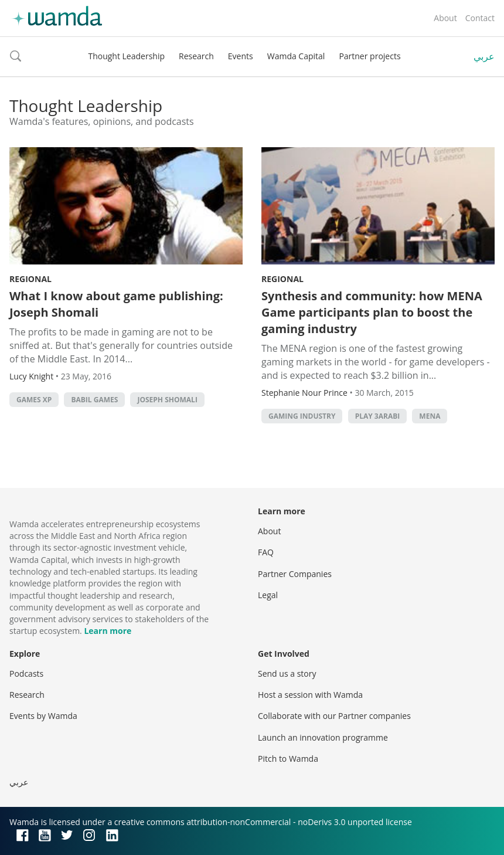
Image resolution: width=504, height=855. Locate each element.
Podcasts (26, 674)
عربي (484, 56)
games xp (34, 400)
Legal (268, 595)
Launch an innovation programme (323, 737)
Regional (30, 279)
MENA (430, 416)
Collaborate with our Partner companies (334, 716)
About (445, 18)
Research (196, 56)
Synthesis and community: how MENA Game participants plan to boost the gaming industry (372, 312)
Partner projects (370, 56)
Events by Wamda (43, 716)
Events (241, 56)
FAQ (266, 552)
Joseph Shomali (167, 400)
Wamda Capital (296, 56)
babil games (94, 400)
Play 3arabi (378, 416)
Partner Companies (295, 574)
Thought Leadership (126, 56)
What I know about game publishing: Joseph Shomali (116, 304)
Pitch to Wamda (288, 759)
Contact (480, 18)
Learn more (108, 631)
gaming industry (302, 416)
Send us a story (287, 674)
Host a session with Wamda (310, 695)
